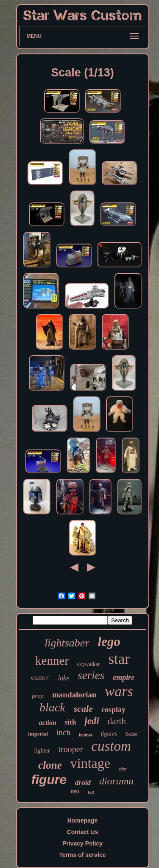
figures (109, 734)
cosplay (113, 710)
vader (40, 678)
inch (63, 732)
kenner (52, 660)
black (52, 707)
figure (49, 780)
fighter (42, 751)
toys (75, 791)
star (119, 659)
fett (91, 792)
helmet (86, 735)
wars (119, 691)
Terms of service (82, 855)
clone (50, 765)
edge (123, 769)
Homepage (83, 820)
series (91, 675)
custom (111, 746)
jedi (92, 721)
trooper (71, 749)
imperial (38, 734)
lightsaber (67, 643)
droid (83, 782)
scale (83, 709)
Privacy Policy (82, 843)
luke (64, 678)
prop (38, 696)
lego (109, 642)
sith (70, 722)
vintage (90, 763)
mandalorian (74, 695)
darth (117, 721)
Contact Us (83, 832)
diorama (116, 781)
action (48, 723)
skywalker (88, 664)
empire (124, 677)
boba (131, 734)
